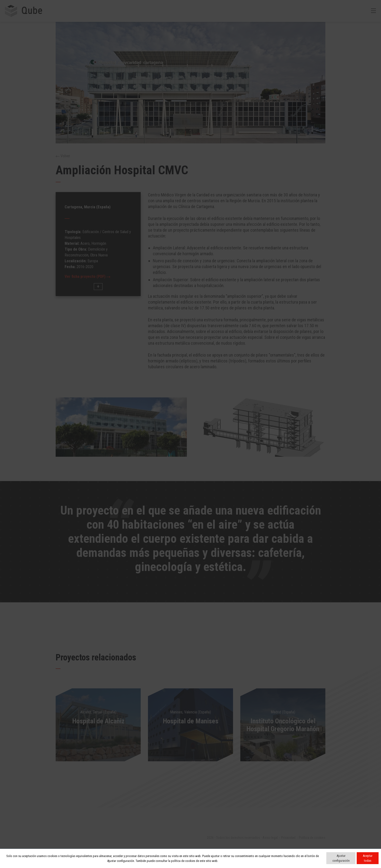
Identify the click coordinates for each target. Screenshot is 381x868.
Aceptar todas (368, 858)
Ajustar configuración (341, 858)
